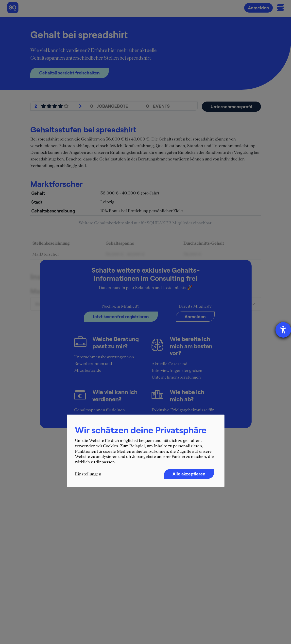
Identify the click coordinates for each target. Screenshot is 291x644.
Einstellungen (88, 474)
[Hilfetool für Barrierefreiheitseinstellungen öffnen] (283, 330)
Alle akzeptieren (189, 474)
